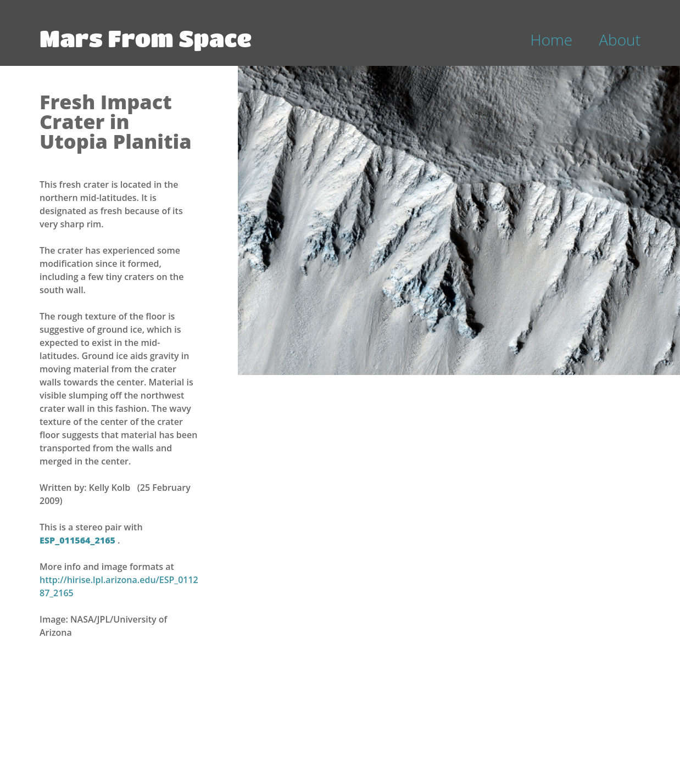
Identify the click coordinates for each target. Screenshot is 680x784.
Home (552, 40)
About (620, 40)
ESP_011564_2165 (79, 540)
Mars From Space (146, 38)
